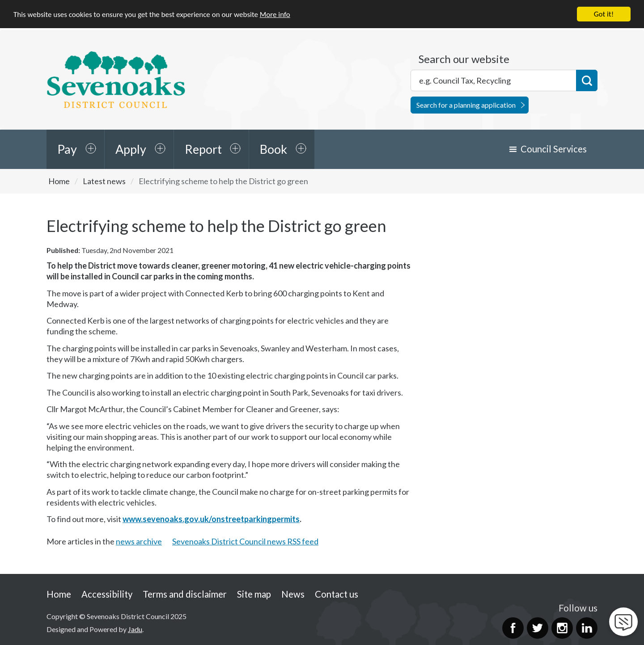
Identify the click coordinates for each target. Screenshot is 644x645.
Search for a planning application (466, 105)
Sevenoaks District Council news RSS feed (245, 541)
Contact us (337, 594)
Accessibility (107, 594)
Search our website (464, 59)
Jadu (135, 629)
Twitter (538, 628)
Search (587, 80)
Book (273, 149)
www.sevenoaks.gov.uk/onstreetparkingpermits (211, 519)
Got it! (604, 14)
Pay (67, 149)
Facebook (513, 628)
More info (275, 14)
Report (203, 149)
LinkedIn (587, 628)
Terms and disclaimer (185, 594)
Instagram (562, 628)
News (293, 594)
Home (59, 181)
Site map (254, 594)
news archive (139, 541)
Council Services (554, 149)
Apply (131, 149)
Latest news (104, 181)
